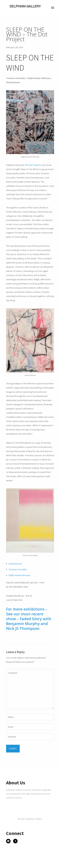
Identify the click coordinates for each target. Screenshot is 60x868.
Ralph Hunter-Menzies (20, 575)
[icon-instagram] (9, 841)
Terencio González (18, 569)
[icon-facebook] (15, 841)
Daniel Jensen (15, 564)
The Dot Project (32, 165)
